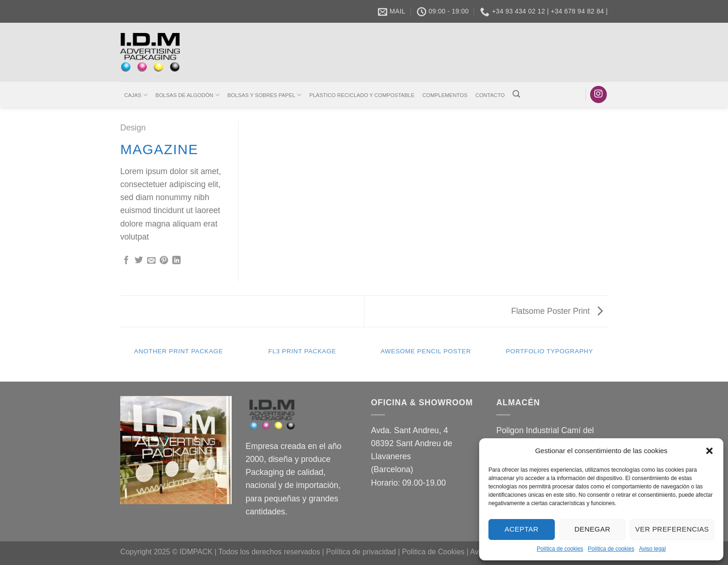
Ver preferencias (672, 529)
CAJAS (136, 95)
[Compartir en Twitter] (139, 261)
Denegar (592, 529)
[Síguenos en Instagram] (598, 94)
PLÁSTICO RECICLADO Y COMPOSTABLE (362, 95)
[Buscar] (517, 94)
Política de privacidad (361, 552)
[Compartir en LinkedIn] (176, 261)
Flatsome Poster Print (557, 311)
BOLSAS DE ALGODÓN (188, 95)
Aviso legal (652, 549)
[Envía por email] (151, 261)
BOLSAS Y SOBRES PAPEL (264, 95)
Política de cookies (560, 549)
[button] (709, 451)
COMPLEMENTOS (445, 95)
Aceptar (522, 529)
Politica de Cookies (433, 552)
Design (133, 128)
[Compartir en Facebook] (126, 261)
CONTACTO (490, 95)
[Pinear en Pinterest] (164, 261)
